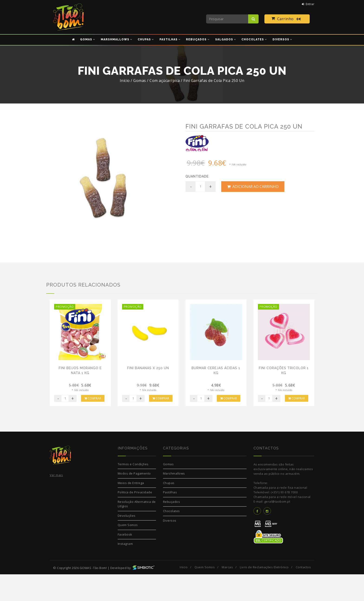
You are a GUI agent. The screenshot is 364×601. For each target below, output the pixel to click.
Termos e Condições (133, 491)
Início (125, 81)
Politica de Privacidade (135, 519)
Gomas (168, 491)
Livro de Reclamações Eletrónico (264, 594)
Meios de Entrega (131, 510)
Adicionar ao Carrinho (253, 187)
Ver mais (56, 502)
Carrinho (287, 19)
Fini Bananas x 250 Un (148, 395)
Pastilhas (170, 519)
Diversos (170, 547)
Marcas (227, 594)
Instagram (125, 571)
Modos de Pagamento (134, 500)
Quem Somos (128, 552)
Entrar (308, 4)
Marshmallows (174, 500)
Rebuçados (172, 528)
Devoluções (127, 542)
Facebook (125, 561)
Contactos (303, 594)
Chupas (169, 510)
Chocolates (171, 538)
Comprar (93, 425)
